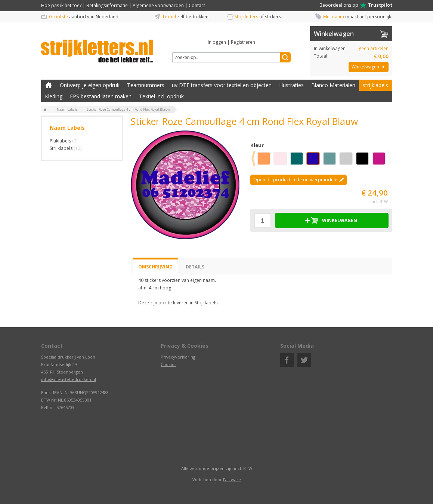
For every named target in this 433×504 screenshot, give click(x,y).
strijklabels (375, 85)
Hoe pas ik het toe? (61, 5)
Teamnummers (146, 85)
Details (195, 267)
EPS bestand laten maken (101, 96)
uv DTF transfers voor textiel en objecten (222, 85)
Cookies (168, 364)
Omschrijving (155, 267)
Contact (197, 5)
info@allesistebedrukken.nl (69, 379)
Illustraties (291, 85)
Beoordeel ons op (356, 5)
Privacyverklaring (178, 357)
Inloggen (217, 42)
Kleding (54, 96)
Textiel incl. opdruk (161, 96)
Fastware (232, 480)
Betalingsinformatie (107, 5)
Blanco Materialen (333, 85)
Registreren (243, 42)
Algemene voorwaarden (158, 5)
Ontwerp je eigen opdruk (90, 85)
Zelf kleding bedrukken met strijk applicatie (49, 85)
